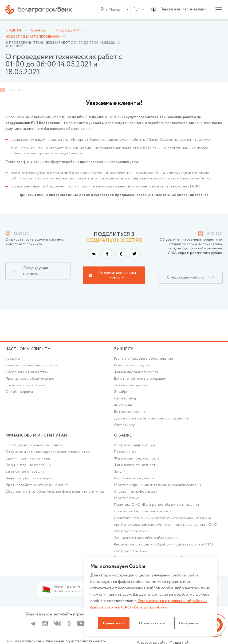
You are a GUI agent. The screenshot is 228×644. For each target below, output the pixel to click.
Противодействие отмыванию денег (37, 489)
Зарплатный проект (131, 387)
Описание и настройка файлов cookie (146, 542)
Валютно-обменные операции (32, 366)
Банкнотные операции (25, 475)
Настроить (190, 623)
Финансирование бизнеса (136, 373)
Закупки (121, 475)
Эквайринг (123, 393)
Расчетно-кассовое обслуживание (144, 360)
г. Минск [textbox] (113, 10)
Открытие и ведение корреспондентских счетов (48, 455)
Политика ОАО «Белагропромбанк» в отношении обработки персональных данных (156, 512)
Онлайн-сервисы (20, 393)
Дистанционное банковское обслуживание (151, 420)
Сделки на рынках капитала (28, 462)
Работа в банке (127, 502)
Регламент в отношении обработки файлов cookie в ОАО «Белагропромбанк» (164, 552)
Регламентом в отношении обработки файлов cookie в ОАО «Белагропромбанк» (149, 604)
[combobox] (112, 10)
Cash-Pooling (125, 400)
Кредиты (13, 360)
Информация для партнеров (29, 482)
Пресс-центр (125, 455)
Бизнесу (124, 349)
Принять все (112, 623)
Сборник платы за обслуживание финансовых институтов (55, 495)
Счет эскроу (125, 427)
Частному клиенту (29, 349)
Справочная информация (135, 495)
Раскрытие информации (134, 448)
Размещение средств (132, 366)
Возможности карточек (26, 387)
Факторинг (123, 407)
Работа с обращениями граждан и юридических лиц (157, 489)
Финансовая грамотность (136, 468)
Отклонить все (152, 623)
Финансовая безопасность (137, 462)
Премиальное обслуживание (30, 380)
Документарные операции (28, 468)
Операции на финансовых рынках (34, 448)
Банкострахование (130, 414)
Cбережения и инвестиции (29, 373)
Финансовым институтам (38, 437)
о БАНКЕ (123, 437)
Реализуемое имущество (135, 482)
